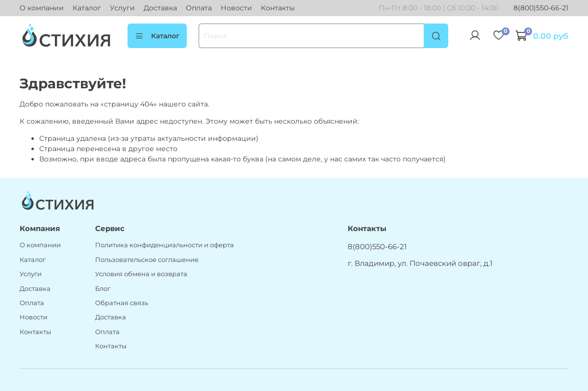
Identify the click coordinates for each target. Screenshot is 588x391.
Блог (103, 289)
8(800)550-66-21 (541, 8)
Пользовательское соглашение (147, 260)
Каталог (87, 8)
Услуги (122, 8)
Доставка (160, 8)
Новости (236, 8)
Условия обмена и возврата (141, 274)
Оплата (199, 8)
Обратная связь (122, 303)
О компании (42, 8)
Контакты (278, 8)
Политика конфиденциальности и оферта (165, 245)
